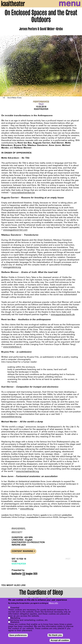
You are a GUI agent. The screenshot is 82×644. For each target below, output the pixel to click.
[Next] (78, 66)
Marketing (15, 618)
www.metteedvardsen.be (23, 193)
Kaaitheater (41, 109)
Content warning (23, 551)
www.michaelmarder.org (27, 471)
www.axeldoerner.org (11, 417)
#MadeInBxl (19, 529)
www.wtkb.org (27, 509)
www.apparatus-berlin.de (63, 314)
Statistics (15, 622)
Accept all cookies (60, 640)
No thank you (55, 635)
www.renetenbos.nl (12, 347)
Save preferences (18, 635)
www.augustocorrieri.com (15, 230)
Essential (15, 608)
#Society (17, 532)
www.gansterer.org (12, 267)
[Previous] (4, 66)
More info (53, 603)
